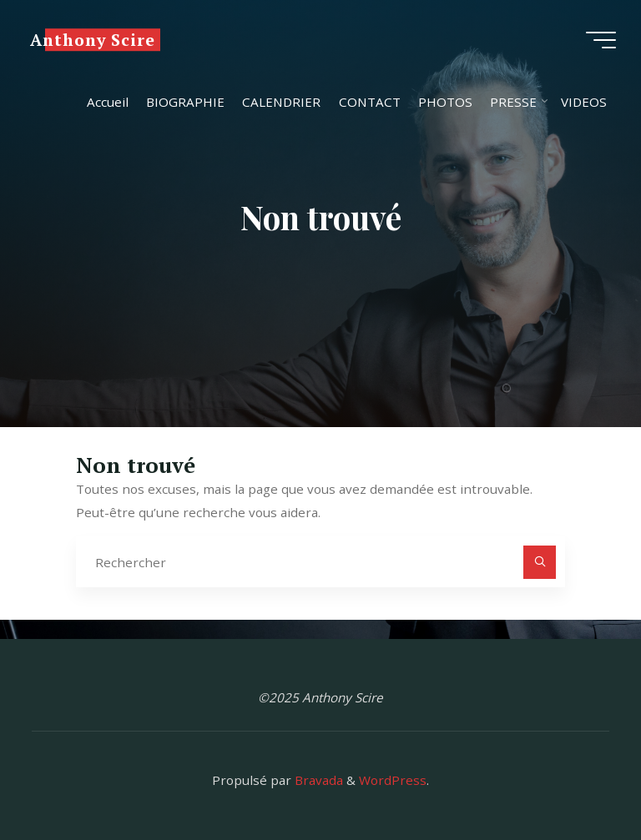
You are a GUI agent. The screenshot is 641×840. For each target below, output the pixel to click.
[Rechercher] (540, 562)
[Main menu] (601, 40)
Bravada (317, 780)
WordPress (393, 780)
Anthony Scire (93, 40)
